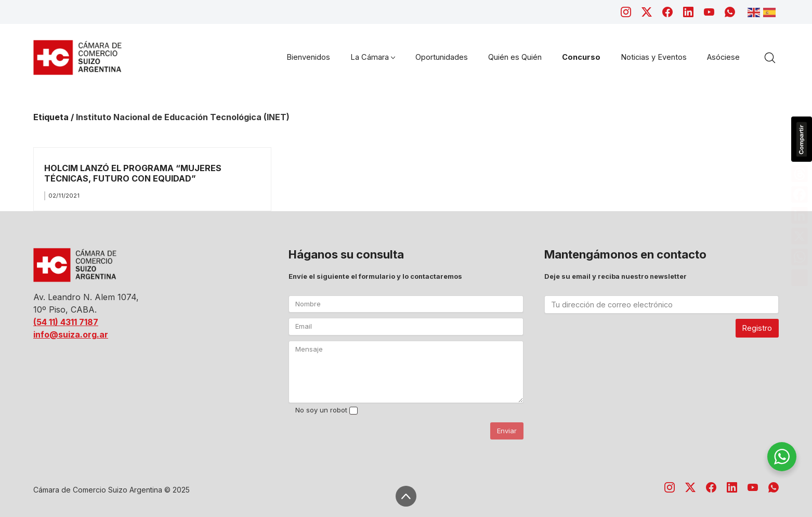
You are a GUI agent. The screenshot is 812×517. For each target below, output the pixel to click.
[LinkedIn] (688, 12)
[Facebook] (667, 12)
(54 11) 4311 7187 (66, 322)
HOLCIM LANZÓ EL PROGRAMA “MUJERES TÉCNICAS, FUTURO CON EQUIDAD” (133, 173)
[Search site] (770, 58)
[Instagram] (626, 12)
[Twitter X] (647, 12)
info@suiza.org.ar (71, 334)
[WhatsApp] (730, 12)
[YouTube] (709, 12)
